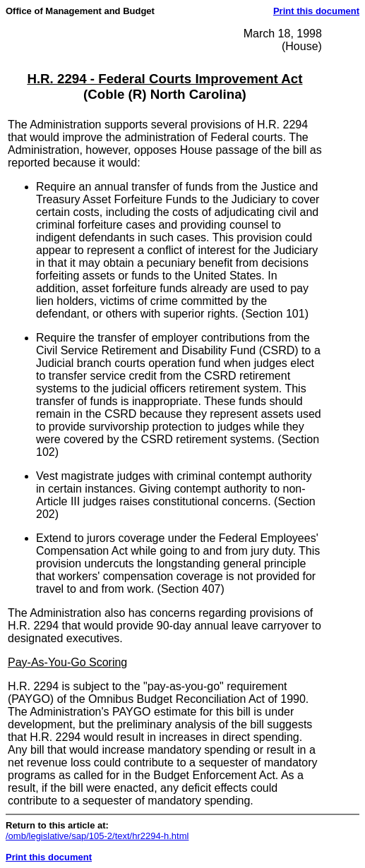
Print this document (316, 11)
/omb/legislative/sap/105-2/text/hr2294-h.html (97, 836)
